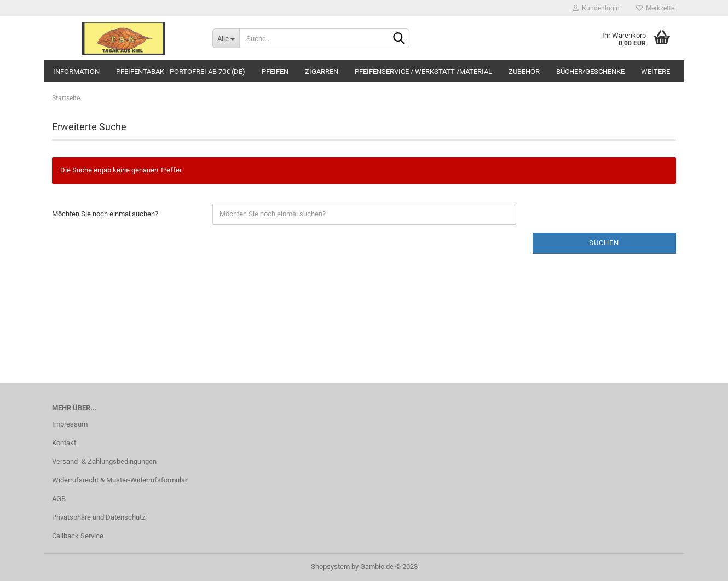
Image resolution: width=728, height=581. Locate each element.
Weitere (655, 71)
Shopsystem (330, 566)
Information (76, 71)
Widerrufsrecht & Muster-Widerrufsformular (120, 480)
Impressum (70, 424)
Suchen (604, 243)
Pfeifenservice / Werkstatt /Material (423, 71)
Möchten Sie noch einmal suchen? (105, 214)
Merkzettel (656, 8)
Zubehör (524, 71)
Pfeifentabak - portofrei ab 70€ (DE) (181, 71)
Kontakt (64, 443)
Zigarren (322, 71)
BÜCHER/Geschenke (590, 71)
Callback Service (78, 536)
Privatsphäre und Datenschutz (99, 517)
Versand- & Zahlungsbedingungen (104, 461)
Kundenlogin (596, 8)
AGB (59, 499)
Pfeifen (275, 71)
